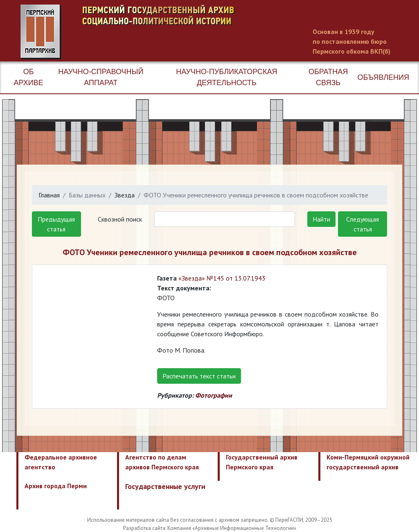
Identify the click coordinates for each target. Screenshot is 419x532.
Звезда (125, 195)
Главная (49, 195)
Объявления (383, 77)
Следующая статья (363, 224)
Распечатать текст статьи (199, 376)
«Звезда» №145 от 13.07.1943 (222, 278)
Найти (321, 219)
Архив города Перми (56, 486)
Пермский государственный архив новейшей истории (174, 32)
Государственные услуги (165, 486)
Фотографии (214, 395)
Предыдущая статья (56, 224)
